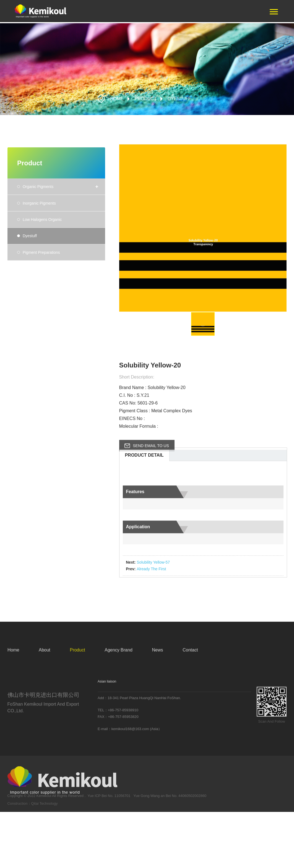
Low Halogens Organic (42, 274)
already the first (151, 619)
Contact (190, 654)
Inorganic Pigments (39, 258)
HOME (117, 100)
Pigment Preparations (41, 307)
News (157, 654)
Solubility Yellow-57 (153, 613)
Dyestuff (179, 100)
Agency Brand (119, 654)
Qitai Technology (45, 806)
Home (13, 654)
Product (146, 100)
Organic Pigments (38, 241)
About (45, 654)
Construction (18, 806)
